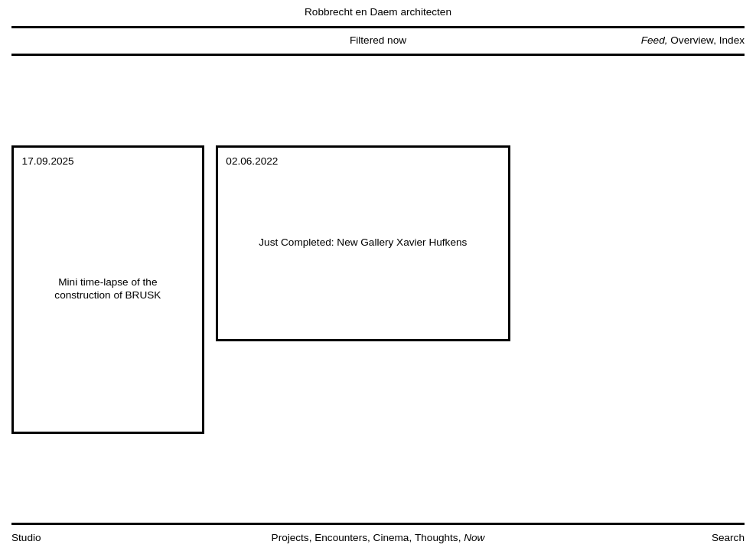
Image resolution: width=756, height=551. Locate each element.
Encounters (341, 538)
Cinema (391, 538)
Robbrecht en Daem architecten (378, 12)
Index (732, 40)
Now (474, 538)
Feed (653, 40)
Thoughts (437, 538)
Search (728, 538)
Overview (692, 40)
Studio (26, 538)
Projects (290, 538)
